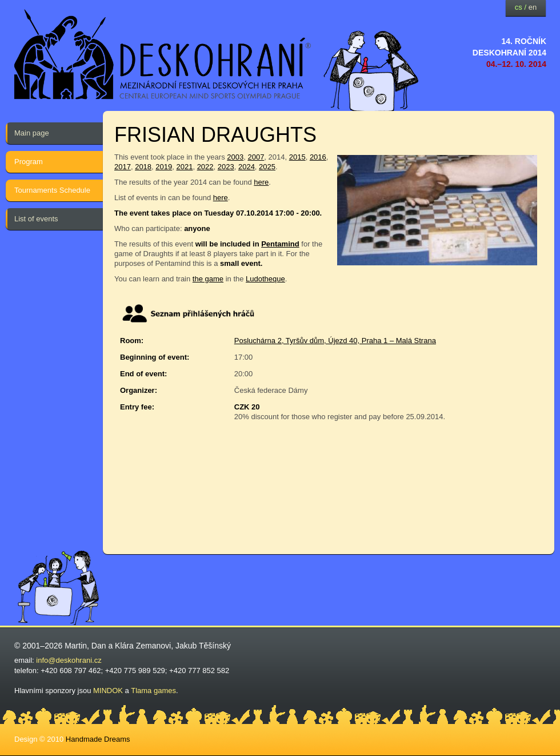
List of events (36, 219)
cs (519, 7)
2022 (205, 167)
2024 (247, 167)
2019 (164, 167)
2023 (226, 167)
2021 (184, 167)
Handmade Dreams (98, 739)
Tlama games (153, 691)
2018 (143, 167)
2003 (235, 157)
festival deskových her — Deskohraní (163, 55)
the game (208, 279)
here (261, 182)
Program (29, 162)
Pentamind (280, 244)
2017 (123, 167)
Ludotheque (265, 279)
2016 (318, 157)
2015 (297, 157)
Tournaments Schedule (52, 190)
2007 (256, 157)
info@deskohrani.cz (69, 660)
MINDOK (108, 691)
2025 (267, 167)
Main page (32, 133)
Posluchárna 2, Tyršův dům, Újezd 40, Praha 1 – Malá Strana (335, 341)
